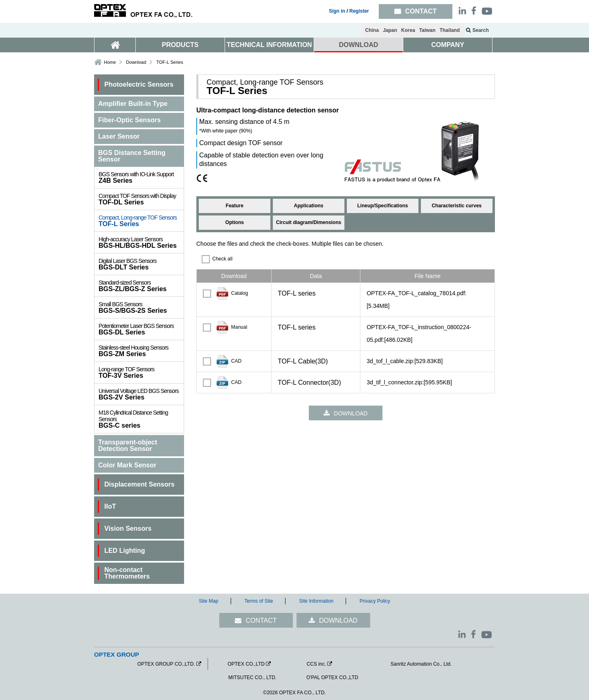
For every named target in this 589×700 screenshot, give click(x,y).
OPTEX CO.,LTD (246, 664)
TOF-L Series (141, 221)
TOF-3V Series (141, 372)
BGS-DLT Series (141, 264)
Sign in (337, 11)
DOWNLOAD (359, 45)
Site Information (316, 601)
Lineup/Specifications (382, 206)
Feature (235, 206)
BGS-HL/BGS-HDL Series (141, 242)
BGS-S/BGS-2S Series (141, 307)
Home (110, 62)
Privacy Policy (375, 601)
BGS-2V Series (141, 394)
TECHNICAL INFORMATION (269, 45)
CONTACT (261, 620)
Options (235, 222)
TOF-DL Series (141, 199)
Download (136, 62)
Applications (308, 206)
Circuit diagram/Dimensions (309, 222)
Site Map (208, 601)
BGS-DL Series (141, 329)
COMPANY (448, 45)
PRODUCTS (180, 45)
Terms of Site (259, 601)
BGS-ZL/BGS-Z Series (141, 286)
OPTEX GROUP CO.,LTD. (166, 664)
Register (359, 11)
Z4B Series (141, 177)
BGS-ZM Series (141, 351)
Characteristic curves (456, 206)
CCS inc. (316, 664)
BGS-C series (141, 419)
